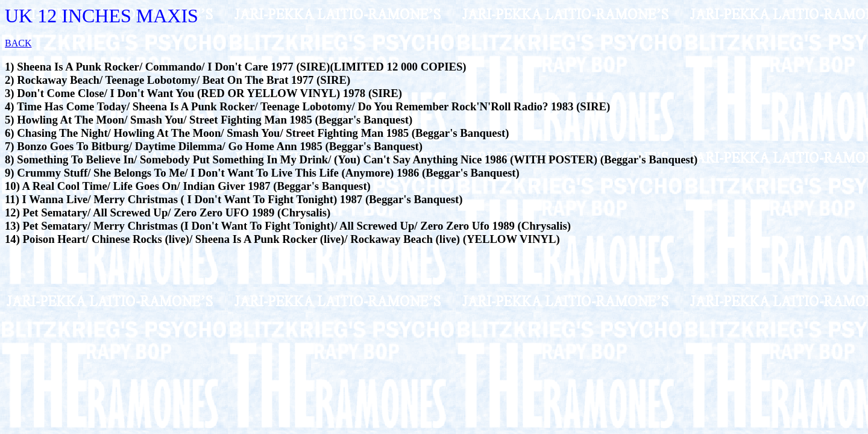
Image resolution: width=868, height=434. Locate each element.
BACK (18, 43)
